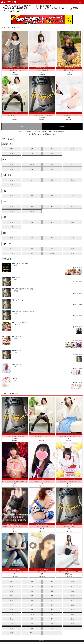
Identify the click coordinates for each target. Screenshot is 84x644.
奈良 (12, 211)
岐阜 (12, 196)
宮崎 (32, 253)
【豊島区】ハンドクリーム (42, 481)
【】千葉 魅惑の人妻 (42, 526)
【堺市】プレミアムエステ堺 (15, 572)
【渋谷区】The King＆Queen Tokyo (42, 115)
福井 (52, 180)
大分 (12, 253)
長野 (12, 185)
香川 (32, 238)
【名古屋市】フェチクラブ (15, 115)
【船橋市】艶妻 (42, 572)
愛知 (52, 196)
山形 (32, 154)
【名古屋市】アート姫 (15, 70)
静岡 (32, 196)
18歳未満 (22, 126)
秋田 (12, 154)
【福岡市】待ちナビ (69, 70)
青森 (32, 149)
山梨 (72, 169)
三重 (72, 196)
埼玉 (52, 165)
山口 (12, 227)
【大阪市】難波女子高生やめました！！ (69, 481)
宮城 (72, 149)
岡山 (52, 222)
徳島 (12, 238)
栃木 (32, 169)
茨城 (12, 169)
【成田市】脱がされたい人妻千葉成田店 (69, 436)
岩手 (52, 149)
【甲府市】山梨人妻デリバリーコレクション (15, 526)
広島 (72, 222)
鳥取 (12, 222)
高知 (72, 238)
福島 (52, 154)
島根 (32, 222)
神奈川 (32, 165)
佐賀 (32, 249)
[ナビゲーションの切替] (80, 2)
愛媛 (52, 238)
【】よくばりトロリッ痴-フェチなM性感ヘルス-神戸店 (17, 481)
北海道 (12, 149)
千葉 (72, 165)
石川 (32, 180)
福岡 (12, 249)
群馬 (52, 169)
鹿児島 (52, 253)
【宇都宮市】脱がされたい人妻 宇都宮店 (69, 572)
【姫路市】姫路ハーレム (69, 115)
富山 (12, 180)
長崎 (52, 249)
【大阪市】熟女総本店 (42, 70)
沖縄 (72, 253)
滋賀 (12, 207)
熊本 (72, 249)
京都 (32, 207)
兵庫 (72, 207)
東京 (12, 165)
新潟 (72, 180)
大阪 (52, 207)
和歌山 (32, 211)
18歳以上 (62, 126)
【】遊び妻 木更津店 (69, 526)
